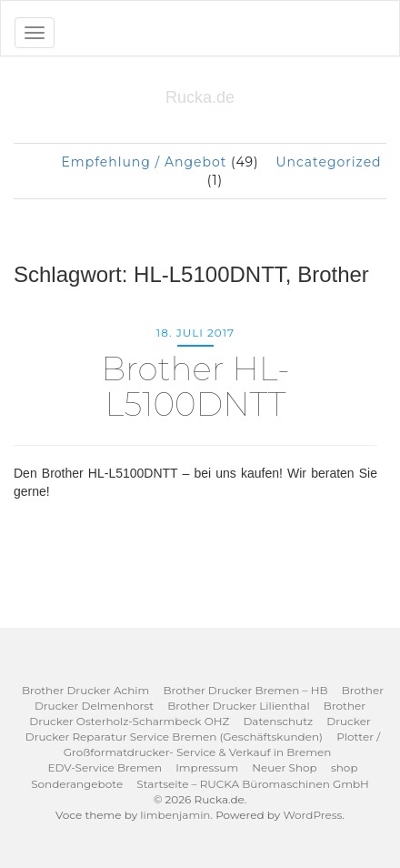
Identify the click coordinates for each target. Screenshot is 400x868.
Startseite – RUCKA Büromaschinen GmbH (253, 784)
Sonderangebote (77, 784)
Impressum (207, 767)
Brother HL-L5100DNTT (195, 387)
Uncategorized (328, 162)
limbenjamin (175, 815)
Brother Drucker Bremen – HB (245, 690)
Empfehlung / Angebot (144, 162)
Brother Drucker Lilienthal (238, 706)
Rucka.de (200, 97)
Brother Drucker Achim (85, 690)
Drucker (348, 721)
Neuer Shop (284, 767)
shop (345, 767)
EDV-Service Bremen (105, 767)
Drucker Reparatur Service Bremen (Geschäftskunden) (174, 737)
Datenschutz (278, 721)
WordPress (312, 815)
